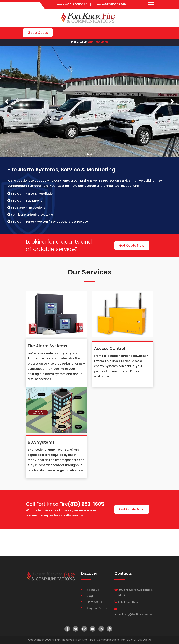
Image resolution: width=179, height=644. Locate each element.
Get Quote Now (132, 245)
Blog (90, 596)
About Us (93, 590)
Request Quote (97, 608)
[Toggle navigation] (151, 4)
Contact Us (94, 602)
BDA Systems (41, 442)
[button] (7, 101)
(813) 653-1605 (98, 42)
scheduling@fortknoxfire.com (134, 614)
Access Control (110, 348)
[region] (89, 102)
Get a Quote (38, 33)
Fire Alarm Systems (47, 346)
